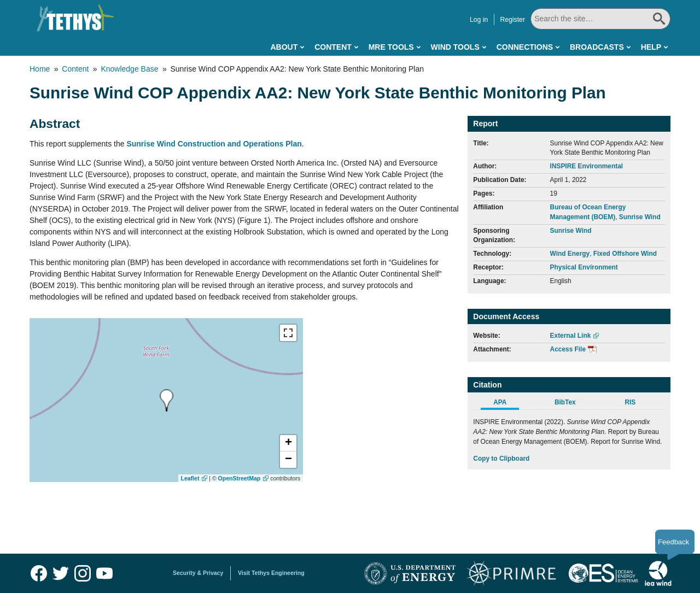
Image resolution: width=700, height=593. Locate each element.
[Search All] (600, 19)
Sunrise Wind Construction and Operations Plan (214, 144)
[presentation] (167, 400)
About (284, 47)
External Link (571, 336)
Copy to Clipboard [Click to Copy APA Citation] (501, 459)
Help (651, 47)
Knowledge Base (129, 69)
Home (40, 69)
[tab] (506, 404)
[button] (288, 443)
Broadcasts (597, 47)
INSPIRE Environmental (587, 166)
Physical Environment (584, 267)
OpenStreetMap (240, 478)
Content (333, 47)
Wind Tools (455, 47)
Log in (479, 20)
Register (512, 20)
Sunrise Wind (640, 217)
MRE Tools (391, 47)
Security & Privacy (198, 573)
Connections (525, 47)
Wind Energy (570, 254)
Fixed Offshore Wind (625, 254)
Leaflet (190, 478)
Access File (568, 349)
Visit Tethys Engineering (271, 573)
